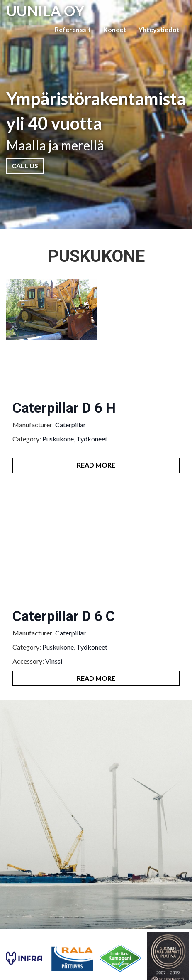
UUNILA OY (45, 10)
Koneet (115, 29)
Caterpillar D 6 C (64, 616)
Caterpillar (70, 425)
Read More (96, 465)
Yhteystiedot (159, 29)
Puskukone (58, 439)
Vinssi (54, 661)
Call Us (25, 166)
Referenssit (73, 29)
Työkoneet (92, 439)
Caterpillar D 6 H (64, 408)
